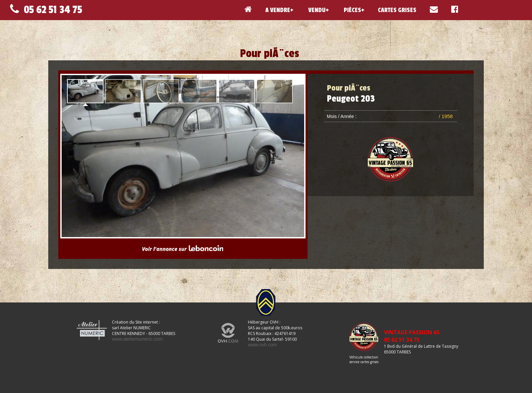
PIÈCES (352, 10)
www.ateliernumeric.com (137, 339)
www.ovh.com (262, 345)
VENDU (316, 10)
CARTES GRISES (397, 10)
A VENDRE (278, 10)
